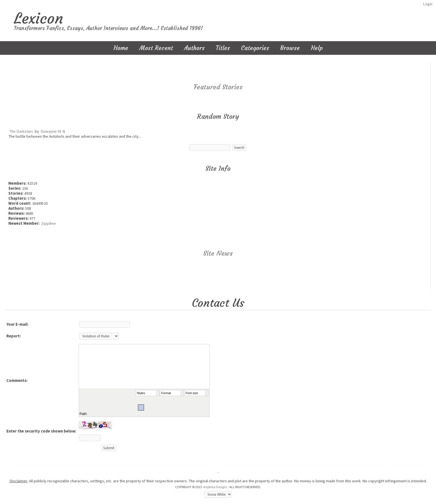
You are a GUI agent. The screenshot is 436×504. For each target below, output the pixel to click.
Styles (141, 393)
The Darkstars (21, 131)
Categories (255, 48)
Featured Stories (218, 87)
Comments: (17, 381)
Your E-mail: (17, 324)
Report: (14, 336)
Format (166, 393)
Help (317, 48)
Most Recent (156, 48)
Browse (290, 48)
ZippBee (49, 223)
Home (121, 48)
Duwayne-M (51, 131)
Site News (218, 253)
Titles (223, 48)
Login (428, 4)
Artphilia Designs (215, 487)
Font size (192, 393)
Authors (194, 48)
